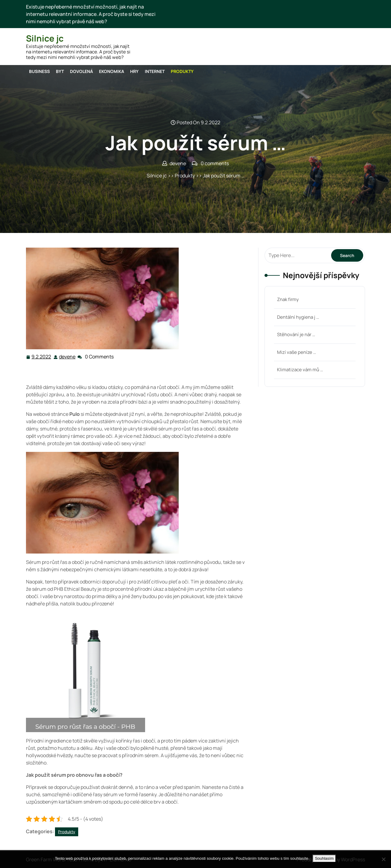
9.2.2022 (42, 356)
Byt (60, 71)
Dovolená (81, 71)
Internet (155, 71)
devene (68, 356)
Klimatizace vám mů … (300, 370)
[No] (383, 859)
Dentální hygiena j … (298, 317)
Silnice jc (45, 38)
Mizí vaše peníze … (296, 352)
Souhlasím (324, 858)
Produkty (182, 71)
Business (39, 71)
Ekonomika (111, 71)
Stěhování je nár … (296, 334)
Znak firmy (288, 299)
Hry (134, 71)
